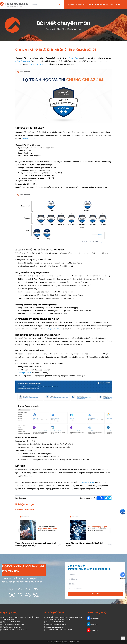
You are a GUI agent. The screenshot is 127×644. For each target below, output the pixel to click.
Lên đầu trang (22, 498)
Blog (112, 4)
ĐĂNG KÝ (95, 594)
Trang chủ (51, 29)
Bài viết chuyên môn (72, 29)
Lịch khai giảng (81, 4)
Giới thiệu (70, 4)
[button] (109, 530)
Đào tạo (91, 4)
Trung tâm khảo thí (102, 4)
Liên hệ (118, 4)
